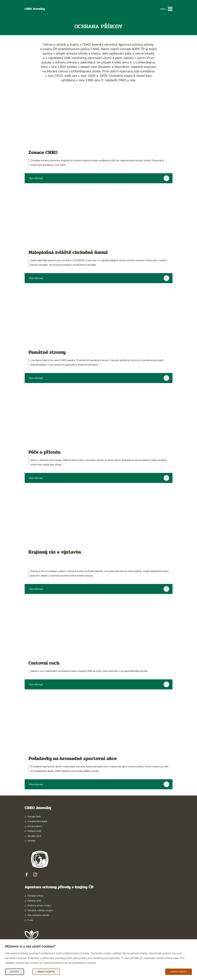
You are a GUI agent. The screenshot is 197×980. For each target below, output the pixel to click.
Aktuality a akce (34, 836)
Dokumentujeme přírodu (38, 915)
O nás (30, 920)
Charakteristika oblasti (37, 821)
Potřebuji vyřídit (34, 831)
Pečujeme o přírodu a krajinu (40, 910)
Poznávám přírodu (36, 896)
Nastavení (15, 972)
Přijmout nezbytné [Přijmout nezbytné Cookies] (46, 972)
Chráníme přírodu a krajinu (39, 905)
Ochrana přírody (35, 826)
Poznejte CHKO (34, 816)
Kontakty (31, 841)
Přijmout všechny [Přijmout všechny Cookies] (179, 972)
